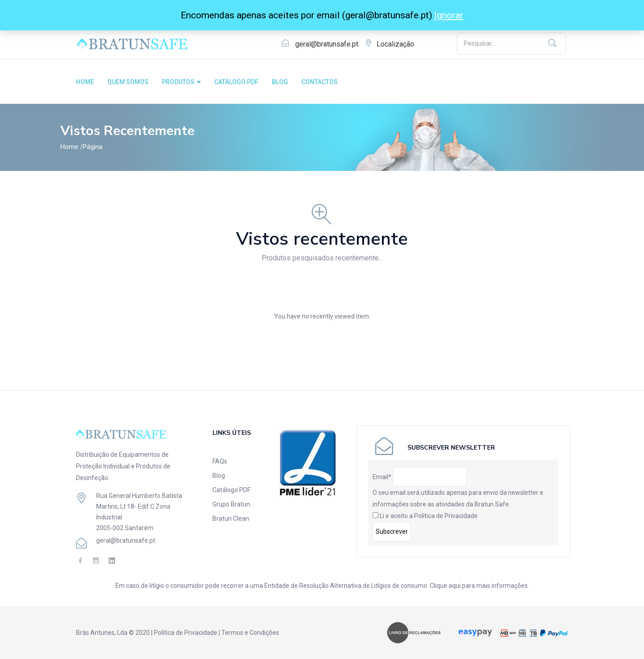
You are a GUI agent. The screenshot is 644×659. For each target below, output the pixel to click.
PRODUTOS (181, 82)
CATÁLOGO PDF (236, 82)
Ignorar (449, 15)
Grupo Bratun (231, 504)
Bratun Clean (231, 519)
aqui (455, 586)
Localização (395, 44)
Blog (219, 476)
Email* (382, 477)
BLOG (280, 82)
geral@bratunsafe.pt (327, 44)
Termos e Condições (250, 633)
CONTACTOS (320, 82)
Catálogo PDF (231, 490)
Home (69, 147)
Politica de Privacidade (186, 633)
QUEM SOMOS (128, 82)
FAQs (220, 461)
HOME (85, 82)
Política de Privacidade (446, 516)
